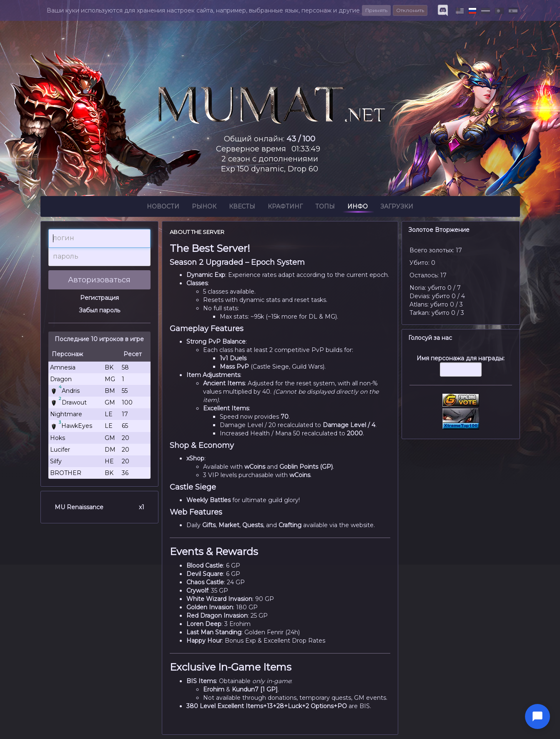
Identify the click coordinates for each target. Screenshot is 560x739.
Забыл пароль (99, 310)
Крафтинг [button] (285, 208)
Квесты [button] (242, 208)
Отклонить (410, 10)
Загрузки (397, 208)
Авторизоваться (99, 280)
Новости (163, 208)
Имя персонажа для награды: (461, 370)
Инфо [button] (358, 208)
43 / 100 (301, 139)
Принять (376, 10)
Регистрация (99, 298)
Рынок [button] (204, 208)
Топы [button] (325, 208)
